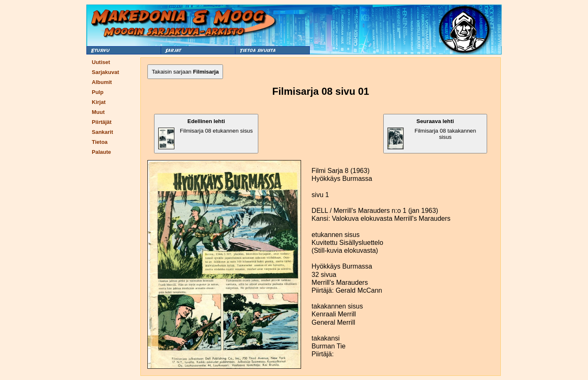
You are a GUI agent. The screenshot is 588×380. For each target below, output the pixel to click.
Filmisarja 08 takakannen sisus (432, 134)
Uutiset (101, 62)
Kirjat (99, 102)
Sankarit (102, 132)
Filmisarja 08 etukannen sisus (205, 134)
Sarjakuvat (105, 72)
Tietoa (100, 142)
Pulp (98, 92)
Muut (98, 112)
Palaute (101, 152)
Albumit (102, 82)
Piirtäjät (102, 122)
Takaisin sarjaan (185, 72)
